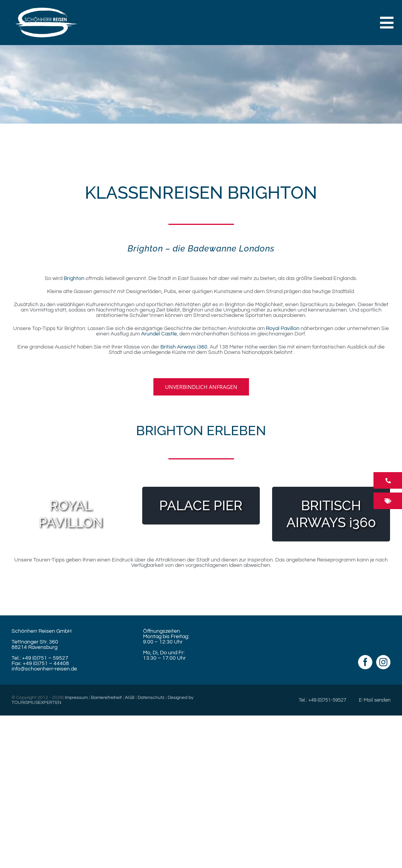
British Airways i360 (184, 347)
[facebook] (365, 662)
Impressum (76, 698)
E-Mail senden (375, 700)
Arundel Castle (159, 334)
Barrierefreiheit (106, 698)
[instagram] (383, 662)
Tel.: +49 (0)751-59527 (322, 700)
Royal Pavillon (283, 328)
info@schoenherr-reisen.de (44, 669)
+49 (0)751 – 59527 (45, 658)
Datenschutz (151, 698)
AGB (130, 698)
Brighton (74, 278)
